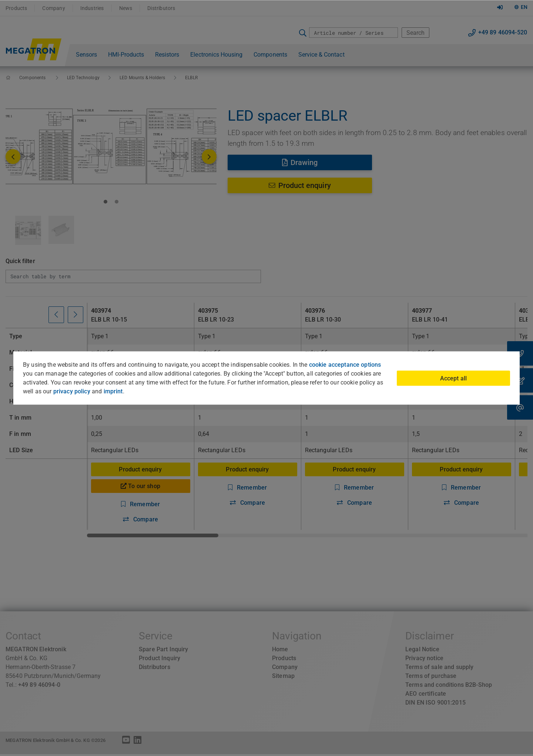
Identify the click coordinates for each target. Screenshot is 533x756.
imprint (113, 391)
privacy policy (72, 391)
